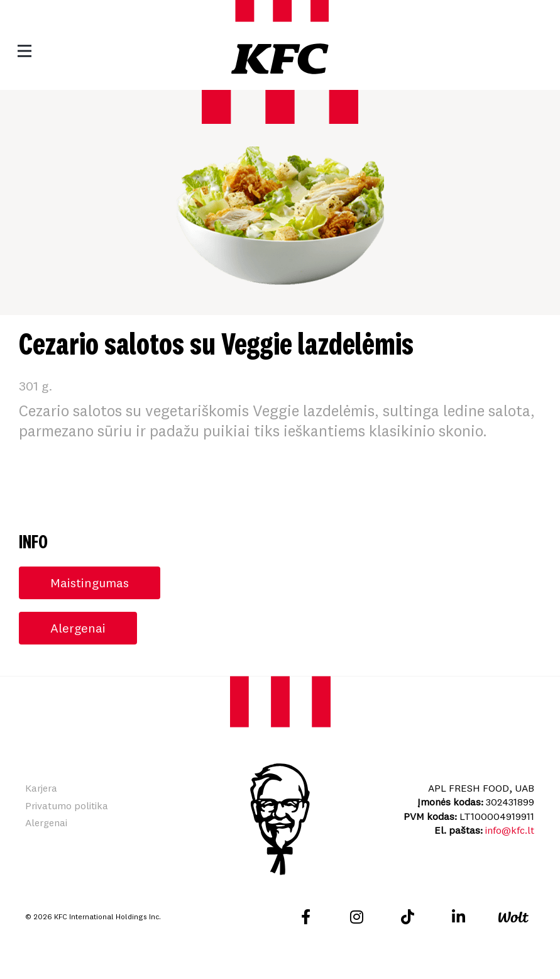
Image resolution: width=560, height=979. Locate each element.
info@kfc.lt (510, 830)
